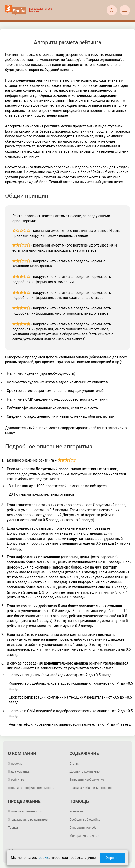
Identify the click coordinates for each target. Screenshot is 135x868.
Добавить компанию (85, 771)
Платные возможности (25, 811)
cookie (44, 858)
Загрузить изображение (87, 780)
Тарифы (14, 828)
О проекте (15, 764)
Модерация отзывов (84, 836)
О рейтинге (16, 780)
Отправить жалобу (83, 828)
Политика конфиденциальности (31, 788)
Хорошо (112, 858)
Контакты (77, 811)
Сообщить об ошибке (85, 820)
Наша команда (19, 771)
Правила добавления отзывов (91, 788)
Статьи (75, 764)
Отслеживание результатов (28, 820)
